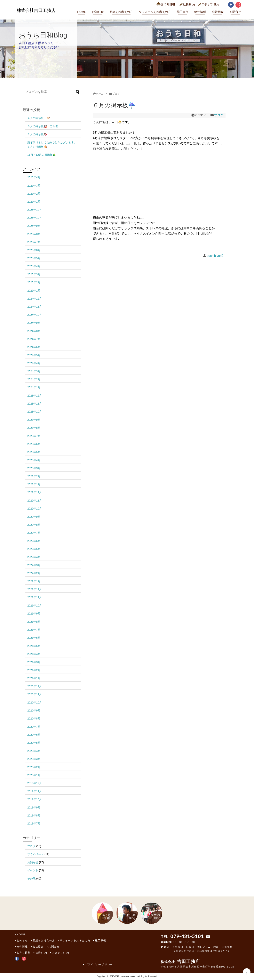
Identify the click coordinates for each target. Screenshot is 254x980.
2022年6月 (34, 541)
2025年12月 (35, 210)
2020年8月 (34, 719)
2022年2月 (34, 573)
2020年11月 (35, 694)
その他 (31, 879)
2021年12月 (35, 589)
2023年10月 (35, 412)
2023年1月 (34, 484)
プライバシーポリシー (99, 964)
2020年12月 (35, 686)
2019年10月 (35, 799)
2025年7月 (34, 242)
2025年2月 (34, 282)
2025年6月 (34, 250)
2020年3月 (34, 759)
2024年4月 (34, 363)
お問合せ (235, 12)
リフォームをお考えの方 (155, 12)
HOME (82, 12)
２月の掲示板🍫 (37, 134)
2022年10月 (35, 509)
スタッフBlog (60, 953)
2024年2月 (34, 379)
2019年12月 (35, 783)
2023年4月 (34, 460)
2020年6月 (34, 735)
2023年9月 (34, 420)
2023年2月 (34, 476)
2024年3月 (34, 371)
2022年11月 (35, 501)
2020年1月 (34, 775)
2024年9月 (34, 323)
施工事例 (183, 12)
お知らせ (98, 12)
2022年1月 (34, 581)
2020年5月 (34, 743)
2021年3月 (34, 662)
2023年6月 (34, 444)
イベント (33, 870)
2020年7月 (34, 727)
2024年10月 (35, 315)
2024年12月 (35, 299)
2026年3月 (34, 186)
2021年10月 (35, 606)
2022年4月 (34, 557)
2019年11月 (35, 791)
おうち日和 (24, 953)
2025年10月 (35, 218)
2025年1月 (34, 291)
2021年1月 (34, 678)
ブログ (219, 115)
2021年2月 (34, 670)
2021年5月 (34, 646)
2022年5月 (34, 549)
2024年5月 (34, 355)
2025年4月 (34, 266)
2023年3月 (34, 468)
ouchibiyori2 (215, 256)
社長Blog (41, 953)
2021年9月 (34, 614)
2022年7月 (34, 533)
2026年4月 (34, 177)
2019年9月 (34, 807)
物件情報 (200, 12)
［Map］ (231, 967)
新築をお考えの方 (121, 12)
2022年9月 (34, 517)
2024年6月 (34, 347)
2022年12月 (35, 492)
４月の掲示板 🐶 (41, 118)
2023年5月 (34, 452)
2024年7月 (34, 339)
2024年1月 (34, 387)
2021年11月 (35, 597)
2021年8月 (34, 622)
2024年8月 (34, 331)
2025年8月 (34, 234)
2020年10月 (35, 703)
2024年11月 (35, 307)
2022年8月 (34, 525)
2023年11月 (35, 404)
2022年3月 (34, 565)
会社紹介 (218, 12)
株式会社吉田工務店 (36, 10)
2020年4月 (34, 751)
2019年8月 (34, 815)
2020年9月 (34, 711)
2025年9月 (34, 226)
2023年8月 (34, 428)
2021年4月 (34, 654)
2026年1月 (34, 202)
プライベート (36, 854)
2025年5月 (34, 258)
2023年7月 (34, 436)
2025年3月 (34, 274)
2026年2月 (34, 194)
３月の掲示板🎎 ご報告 (44, 126)
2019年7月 (34, 823)
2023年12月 (35, 396)
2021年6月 (34, 638)
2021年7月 (34, 630)
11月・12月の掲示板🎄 (42, 155)
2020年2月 (34, 767)
